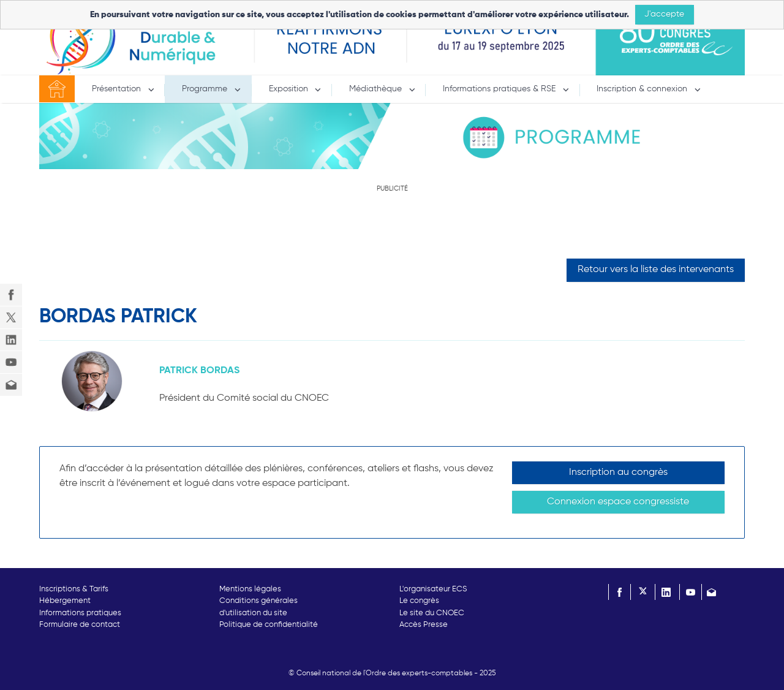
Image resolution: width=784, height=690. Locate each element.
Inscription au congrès (618, 472)
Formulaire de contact (80, 625)
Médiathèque (377, 89)
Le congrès (419, 601)
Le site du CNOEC (432, 613)
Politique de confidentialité (269, 625)
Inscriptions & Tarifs (74, 589)
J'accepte (664, 14)
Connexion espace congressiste (618, 502)
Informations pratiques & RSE (500, 89)
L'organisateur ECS (433, 589)
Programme (206, 89)
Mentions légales (250, 589)
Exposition (290, 89)
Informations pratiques (80, 613)
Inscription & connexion (643, 89)
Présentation (118, 89)
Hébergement (65, 601)
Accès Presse (424, 625)
